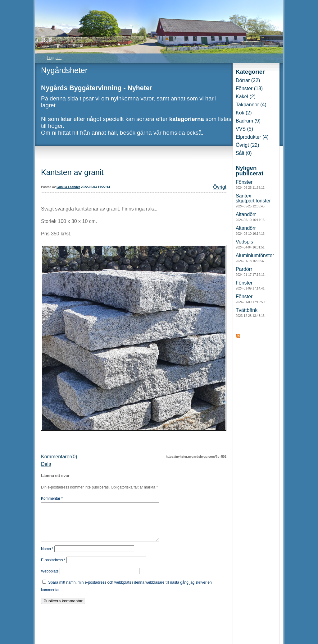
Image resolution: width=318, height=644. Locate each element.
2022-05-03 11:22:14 (95, 187)
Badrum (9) (248, 121)
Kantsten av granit (72, 172)
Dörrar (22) (248, 80)
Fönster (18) (249, 88)
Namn (47, 556)
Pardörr (250, 271)
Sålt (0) (244, 153)
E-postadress (53, 568)
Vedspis (250, 244)
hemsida (174, 133)
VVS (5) (244, 129)
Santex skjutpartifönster (253, 201)
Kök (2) (244, 113)
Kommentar (52, 498)
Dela (46, 464)
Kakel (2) (246, 97)
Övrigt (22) (248, 145)
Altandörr (250, 217)
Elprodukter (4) (252, 137)
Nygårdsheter (64, 70)
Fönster (250, 184)
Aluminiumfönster (255, 258)
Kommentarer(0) (59, 457)
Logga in (54, 58)
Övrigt (220, 187)
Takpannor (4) (251, 105)
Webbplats (50, 579)
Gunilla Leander (68, 187)
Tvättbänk (250, 313)
